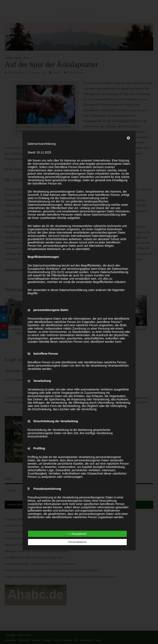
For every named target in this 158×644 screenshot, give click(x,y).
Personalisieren (77, 542)
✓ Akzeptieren (77, 534)
